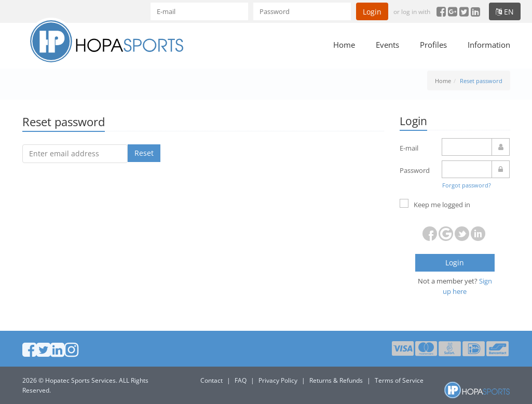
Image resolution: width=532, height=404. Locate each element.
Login (372, 12)
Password (415, 170)
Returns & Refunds (336, 380)
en (505, 12)
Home (344, 45)
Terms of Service (399, 380)
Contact (212, 380)
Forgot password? (467, 185)
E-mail (409, 148)
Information (489, 45)
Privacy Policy (278, 380)
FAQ (241, 380)
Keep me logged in (435, 204)
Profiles (433, 45)
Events (387, 45)
